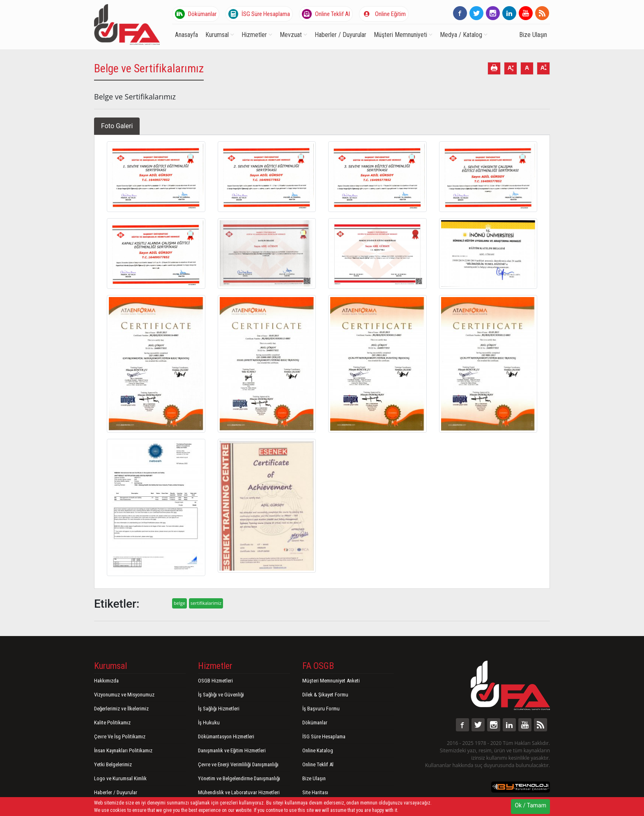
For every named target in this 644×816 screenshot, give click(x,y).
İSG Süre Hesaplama (259, 14)
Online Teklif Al (326, 14)
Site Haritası (315, 792)
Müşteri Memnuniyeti (403, 35)
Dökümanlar (196, 14)
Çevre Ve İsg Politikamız (120, 736)
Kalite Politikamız (112, 723)
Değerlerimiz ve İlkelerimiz (121, 709)
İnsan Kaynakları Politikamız (123, 750)
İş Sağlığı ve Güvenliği (221, 695)
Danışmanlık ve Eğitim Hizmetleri (232, 750)
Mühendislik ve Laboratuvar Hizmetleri (239, 792)
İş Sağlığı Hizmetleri (219, 709)
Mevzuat (293, 35)
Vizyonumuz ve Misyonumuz (124, 695)
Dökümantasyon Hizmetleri (226, 736)
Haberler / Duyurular (340, 35)
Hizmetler (257, 35)
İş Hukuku (209, 723)
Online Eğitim (384, 14)
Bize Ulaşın (533, 35)
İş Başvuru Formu (321, 709)
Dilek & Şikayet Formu (325, 695)
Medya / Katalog (464, 35)
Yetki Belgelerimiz (113, 764)
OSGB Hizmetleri (215, 681)
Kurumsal (220, 35)
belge (179, 603)
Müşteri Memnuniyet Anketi (331, 681)
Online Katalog (318, 750)
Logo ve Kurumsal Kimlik (120, 778)
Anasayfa (186, 35)
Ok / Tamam (530, 805)
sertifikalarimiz (206, 603)
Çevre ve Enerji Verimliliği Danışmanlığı (238, 764)
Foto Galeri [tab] (117, 126)
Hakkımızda (106, 681)
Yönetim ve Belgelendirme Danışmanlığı (239, 778)
